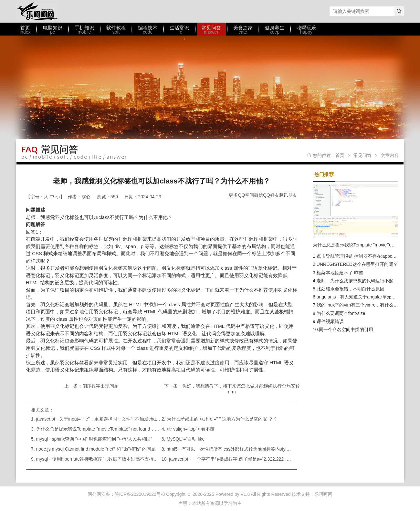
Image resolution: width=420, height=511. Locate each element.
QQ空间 (246, 195)
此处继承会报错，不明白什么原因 (351, 289)
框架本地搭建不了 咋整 (340, 273)
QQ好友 (271, 195)
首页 (340, 155)
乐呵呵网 (37, 11)
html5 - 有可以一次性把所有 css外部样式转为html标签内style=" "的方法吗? (242, 449)
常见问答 (362, 155)
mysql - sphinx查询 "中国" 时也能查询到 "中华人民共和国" (94, 439)
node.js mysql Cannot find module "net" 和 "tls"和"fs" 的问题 (96, 449)
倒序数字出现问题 (100, 386)
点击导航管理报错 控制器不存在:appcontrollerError (368, 256)
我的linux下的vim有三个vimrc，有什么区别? (361, 305)
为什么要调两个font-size (341, 313)
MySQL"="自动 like (186, 439)
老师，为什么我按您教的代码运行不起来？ (360, 281)
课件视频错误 (330, 321)
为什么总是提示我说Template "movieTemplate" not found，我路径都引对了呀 (114, 429)
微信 (258, 195)
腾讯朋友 (288, 195)
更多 (233, 195)
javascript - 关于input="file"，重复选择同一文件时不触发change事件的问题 (111, 419)
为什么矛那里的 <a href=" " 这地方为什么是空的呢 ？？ (222, 419)
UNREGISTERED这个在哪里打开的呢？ (357, 264)
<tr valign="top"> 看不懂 (191, 429)
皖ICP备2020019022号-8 (140, 494)
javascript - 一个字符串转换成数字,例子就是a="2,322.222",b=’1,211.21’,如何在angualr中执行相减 (266, 459)
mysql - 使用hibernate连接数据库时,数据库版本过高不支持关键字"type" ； (110, 459)
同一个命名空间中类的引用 (346, 329)
